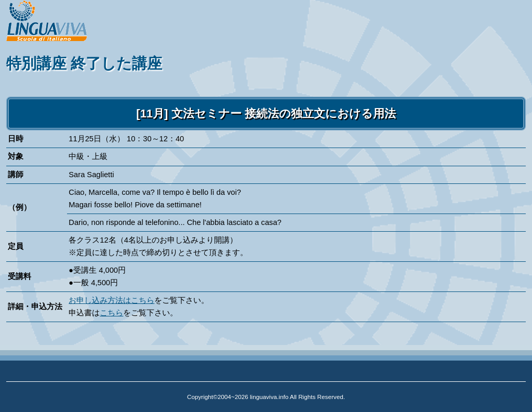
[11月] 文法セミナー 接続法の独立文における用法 (266, 114)
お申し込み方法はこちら (111, 300)
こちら (111, 313)
